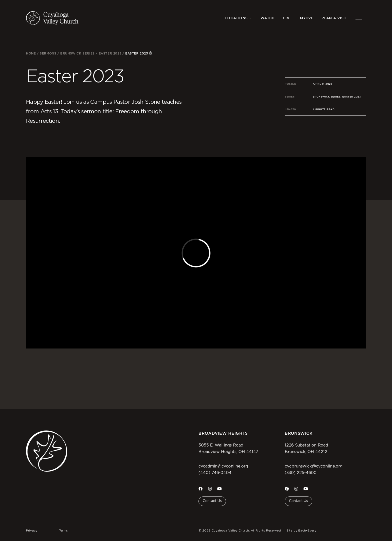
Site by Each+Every (301, 530)
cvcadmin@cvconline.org (223, 466)
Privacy (32, 530)
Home (31, 53)
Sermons (48, 53)
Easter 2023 (110, 53)
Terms (63, 530)
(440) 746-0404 (215, 473)
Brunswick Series (77, 53)
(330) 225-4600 (301, 473)
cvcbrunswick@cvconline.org (314, 466)
